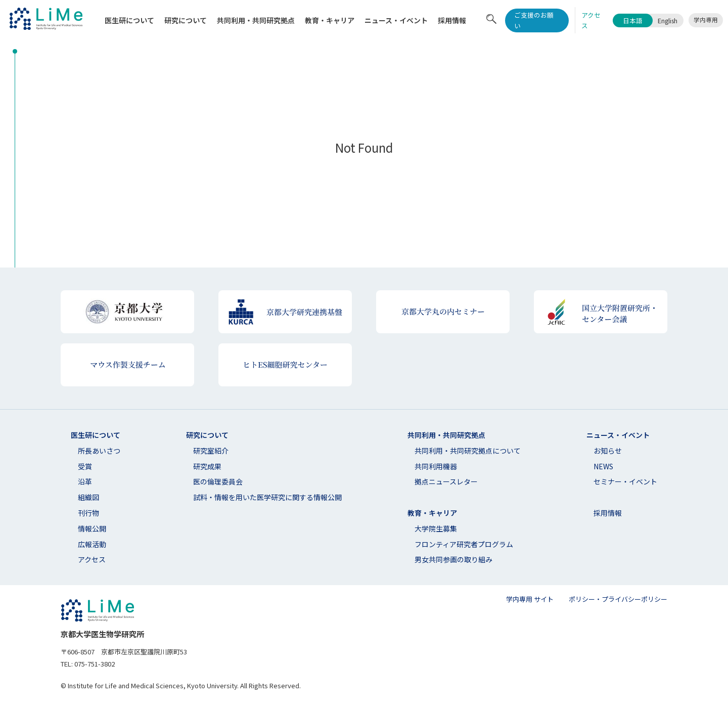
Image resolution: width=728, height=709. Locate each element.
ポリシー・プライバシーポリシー (618, 599)
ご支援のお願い (534, 20)
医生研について (129, 20)
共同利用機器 (436, 466)
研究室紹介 (211, 451)
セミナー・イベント (625, 481)
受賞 (85, 466)
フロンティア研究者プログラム (464, 544)
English (668, 20)
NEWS (603, 466)
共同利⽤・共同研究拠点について (468, 451)
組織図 (88, 497)
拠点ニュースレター (446, 481)
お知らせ (608, 451)
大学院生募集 (436, 528)
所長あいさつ (99, 451)
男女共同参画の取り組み (453, 559)
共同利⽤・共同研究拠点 (256, 20)
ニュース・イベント (396, 20)
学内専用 (706, 20)
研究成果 (207, 466)
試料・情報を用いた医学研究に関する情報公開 (267, 497)
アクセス (92, 559)
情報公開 (92, 528)
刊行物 (88, 513)
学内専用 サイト (530, 599)
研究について (186, 20)
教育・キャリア (330, 20)
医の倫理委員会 (218, 481)
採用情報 (452, 20)
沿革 (85, 481)
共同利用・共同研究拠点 (446, 435)
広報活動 (92, 544)
